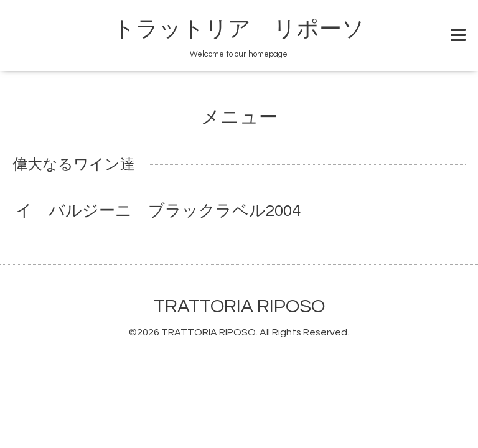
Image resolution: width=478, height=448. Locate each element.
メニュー (239, 117)
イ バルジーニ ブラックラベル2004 (158, 211)
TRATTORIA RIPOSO (239, 306)
